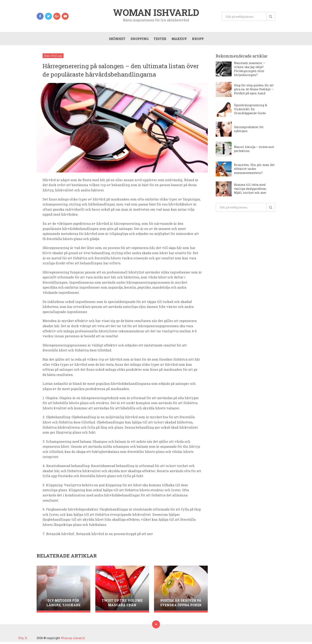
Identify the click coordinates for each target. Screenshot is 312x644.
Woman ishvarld (156, 13)
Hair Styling (53, 58)
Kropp (197, 40)
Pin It (23, 638)
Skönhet (116, 40)
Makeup (179, 40)
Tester (159, 40)
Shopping (139, 40)
